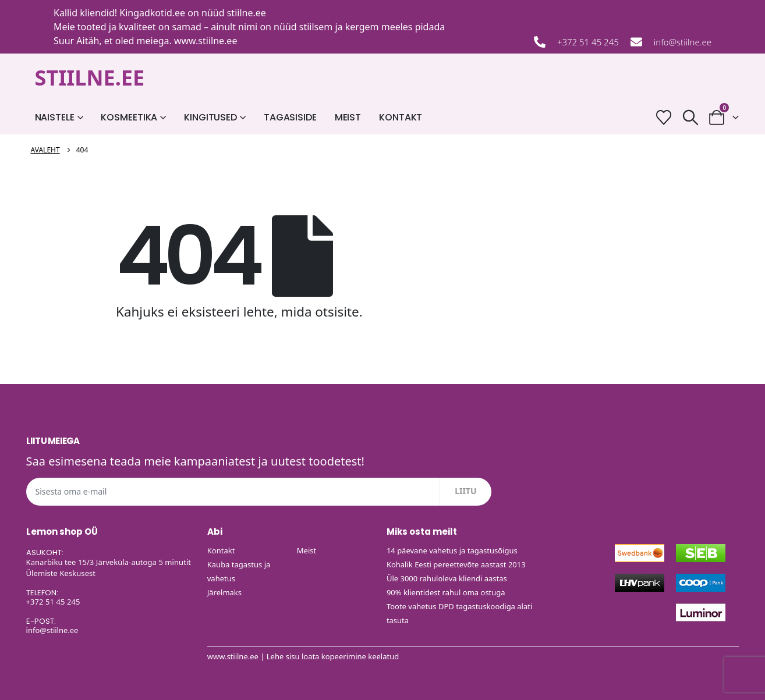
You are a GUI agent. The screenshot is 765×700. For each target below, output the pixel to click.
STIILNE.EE (90, 78)
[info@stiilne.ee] (636, 42)
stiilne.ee (247, 13)
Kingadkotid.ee (152, 13)
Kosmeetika (129, 117)
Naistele (55, 117)
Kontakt (401, 117)
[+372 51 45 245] (540, 42)
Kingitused (210, 117)
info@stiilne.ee (683, 42)
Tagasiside (290, 117)
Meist (348, 117)
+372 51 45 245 (588, 42)
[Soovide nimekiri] (664, 117)
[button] (690, 117)
